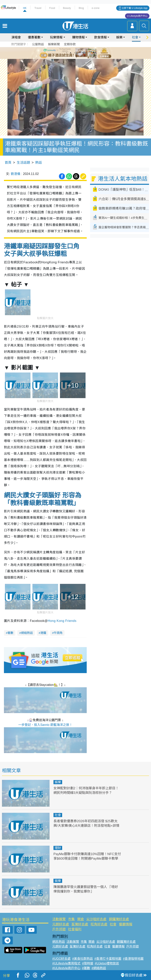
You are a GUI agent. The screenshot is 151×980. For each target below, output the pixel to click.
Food (52, 8)
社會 (135, 37)
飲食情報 (100, 37)
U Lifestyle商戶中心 (137, 16)
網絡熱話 (27, 633)
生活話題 (23, 163)
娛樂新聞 (54, 44)
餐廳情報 (126, 924)
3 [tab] (75, 53)
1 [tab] (67, 53)
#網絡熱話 (99, 968)
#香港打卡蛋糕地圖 (108, 959)
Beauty (67, 8)
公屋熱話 (38, 44)
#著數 (86, 968)
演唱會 (16, 37)
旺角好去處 (99, 924)
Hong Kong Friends (62, 621)
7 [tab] (76, 58)
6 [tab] (86, 53)
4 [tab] (78, 53)
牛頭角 (58, 633)
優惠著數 (34, 37)
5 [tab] (82, 53)
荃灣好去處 (80, 924)
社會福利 (75, 929)
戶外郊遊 (59, 929)
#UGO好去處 (61, 959)
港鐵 (43, 633)
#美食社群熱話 (82, 959)
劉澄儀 (16, 174)
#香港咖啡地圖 (133, 959)
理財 (58, 848)
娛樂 (119, 37)
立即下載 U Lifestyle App (135, 8)
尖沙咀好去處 (96, 919)
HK (25, 8)
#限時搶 (88, 963)
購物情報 (78, 37)
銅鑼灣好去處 (119, 919)
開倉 (81, 919)
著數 (10, 633)
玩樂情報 (56, 37)
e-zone (96, 8)
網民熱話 (59, 942)
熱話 (39, 163)
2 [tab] (71, 53)
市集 (71, 919)
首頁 (8, 163)
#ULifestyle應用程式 (66, 963)
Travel (38, 8)
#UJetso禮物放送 (107, 963)
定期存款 (70, 44)
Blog (81, 8)
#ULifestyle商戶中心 (66, 968)
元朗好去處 (61, 924)
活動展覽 (59, 919)
